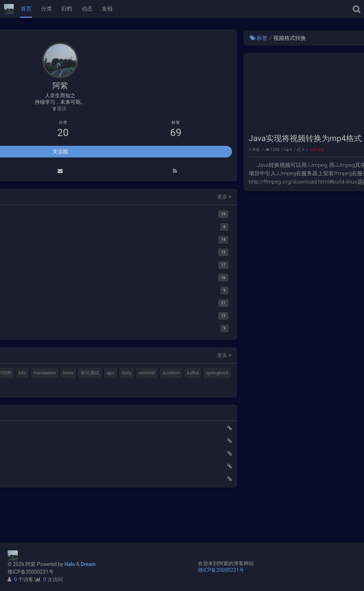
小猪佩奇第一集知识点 (34, 506)
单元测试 (22, 400)
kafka (43, 413)
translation (79, 387)
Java (350, 150)
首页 (26, 9)
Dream (88, 564)
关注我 (60, 153)
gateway (95, 413)
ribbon (37, 426)
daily (59, 400)
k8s (57, 387)
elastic (50, 374)
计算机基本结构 (29, 387)
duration (21, 413)
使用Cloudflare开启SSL (35, 468)
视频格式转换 (78, 374)
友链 (107, 9)
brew (102, 387)
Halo (70, 564)
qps (43, 400)
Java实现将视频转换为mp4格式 (186, 138)
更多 (104, 198)
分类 (46, 9)
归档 (67, 9)
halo (31, 374)
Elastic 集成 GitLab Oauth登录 (43, 481)
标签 (139, 38)
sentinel (79, 400)
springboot (67, 413)
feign (18, 426)
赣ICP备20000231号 (31, 572)
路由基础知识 (24, 519)
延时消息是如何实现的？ (37, 493)
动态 (87, 9)
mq (16, 374)
